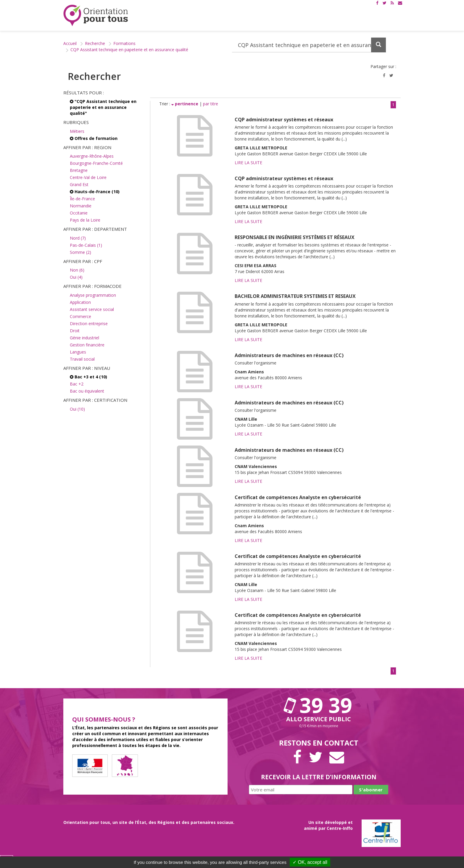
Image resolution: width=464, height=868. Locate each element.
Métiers (77, 131)
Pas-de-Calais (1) (86, 245)
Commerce (80, 316)
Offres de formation (94, 138)
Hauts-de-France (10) (95, 192)
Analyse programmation (93, 295)
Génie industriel (84, 338)
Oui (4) (76, 277)
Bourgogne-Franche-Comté (96, 163)
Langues (78, 352)
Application (80, 302)
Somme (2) (80, 252)
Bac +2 (77, 384)
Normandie (81, 206)
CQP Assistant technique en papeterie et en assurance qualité (129, 50)
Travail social (82, 359)
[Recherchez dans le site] (309, 45)
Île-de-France (82, 199)
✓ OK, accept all (310, 862)
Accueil (70, 43)
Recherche (95, 43)
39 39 (319, 705)
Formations (124, 43)
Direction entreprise (89, 324)
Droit (75, 331)
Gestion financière (87, 345)
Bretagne (79, 170)
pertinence (185, 104)
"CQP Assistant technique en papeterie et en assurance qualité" (103, 107)
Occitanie (79, 213)
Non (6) (77, 270)
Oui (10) (77, 409)
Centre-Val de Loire (88, 177)
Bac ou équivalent (87, 391)
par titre (211, 104)
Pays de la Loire (85, 220)
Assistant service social (92, 309)
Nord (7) (78, 238)
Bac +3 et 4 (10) (88, 377)
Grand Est (79, 184)
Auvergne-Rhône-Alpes (92, 156)
